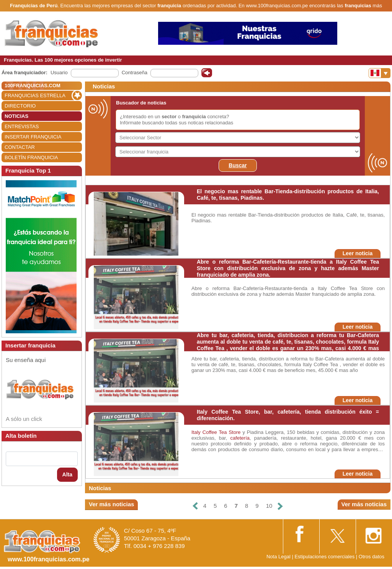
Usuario (59, 73)
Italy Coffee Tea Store (216, 432)
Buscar (238, 165)
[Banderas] (380, 73)
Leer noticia (358, 253)
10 (269, 506)
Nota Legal (278, 557)
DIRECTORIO (20, 106)
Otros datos (372, 557)
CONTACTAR (20, 147)
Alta (67, 474)
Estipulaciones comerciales (325, 557)
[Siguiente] (280, 506)
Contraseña (135, 73)
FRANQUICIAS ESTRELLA (35, 95)
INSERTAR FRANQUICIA (33, 137)
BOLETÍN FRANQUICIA (31, 157)
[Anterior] (195, 506)
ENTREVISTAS (22, 126)
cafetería (240, 438)
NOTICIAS (16, 116)
